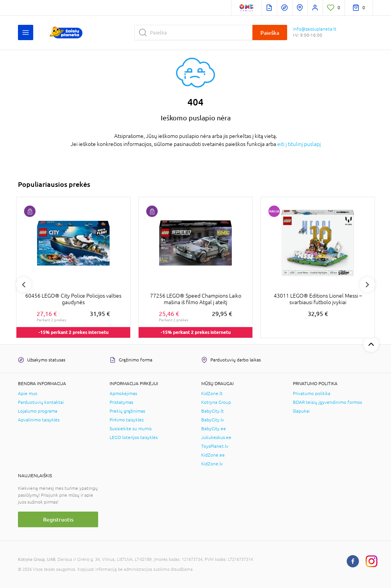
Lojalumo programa (38, 411)
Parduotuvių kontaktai (41, 402)
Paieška (270, 33)
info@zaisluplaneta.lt (315, 29)
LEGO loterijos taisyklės (134, 437)
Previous (24, 285)
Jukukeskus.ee (216, 437)
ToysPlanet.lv (215, 446)
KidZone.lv (212, 464)
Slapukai (301, 411)
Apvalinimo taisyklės (39, 420)
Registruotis (58, 519)
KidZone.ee (213, 455)
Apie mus (27, 394)
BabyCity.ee (214, 429)
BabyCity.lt (212, 411)
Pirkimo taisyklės (127, 420)
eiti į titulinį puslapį (299, 144)
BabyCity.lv (213, 420)
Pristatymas (121, 402)
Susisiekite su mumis (131, 429)
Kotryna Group (216, 402)
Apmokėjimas (123, 394)
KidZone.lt (212, 394)
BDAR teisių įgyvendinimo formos (327, 402)
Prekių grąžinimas (127, 411)
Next (367, 285)
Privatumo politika (312, 394)
